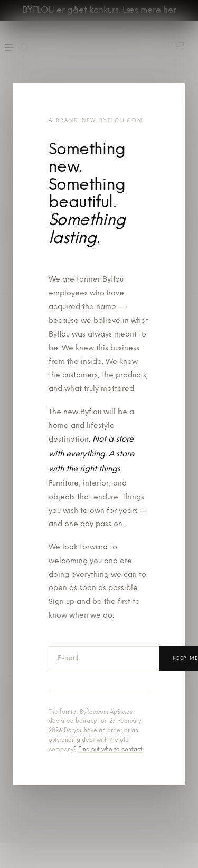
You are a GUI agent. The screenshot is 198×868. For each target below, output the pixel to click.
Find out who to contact (110, 750)
